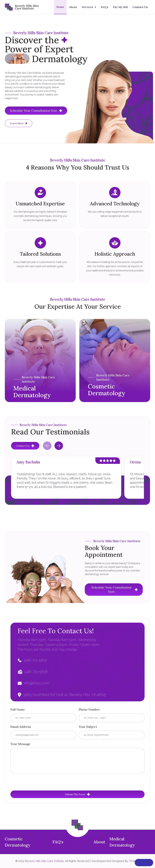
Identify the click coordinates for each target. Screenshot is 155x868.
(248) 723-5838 (36, 672)
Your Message (20, 744)
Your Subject (88, 727)
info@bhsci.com (36, 683)
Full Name (18, 709)
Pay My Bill (120, 7)
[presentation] (33, 782)
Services (87, 7)
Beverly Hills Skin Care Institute (44, 861)
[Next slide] (59, 446)
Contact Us (140, 7)
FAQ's (58, 842)
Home (60, 7)
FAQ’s (105, 7)
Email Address (21, 727)
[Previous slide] (47, 446)
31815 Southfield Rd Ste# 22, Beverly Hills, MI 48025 (65, 695)
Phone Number (89, 709)
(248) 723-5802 (35, 660)
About (73, 7)
